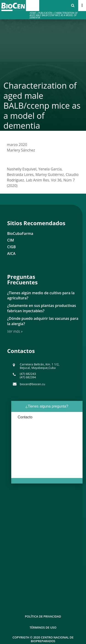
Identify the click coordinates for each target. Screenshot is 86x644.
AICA (11, 254)
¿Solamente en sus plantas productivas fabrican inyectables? (42, 308)
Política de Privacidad (43, 616)
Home (33, 13)
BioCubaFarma (20, 233)
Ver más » (15, 331)
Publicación (45, 13)
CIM (11, 240)
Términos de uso (43, 627)
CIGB (11, 247)
